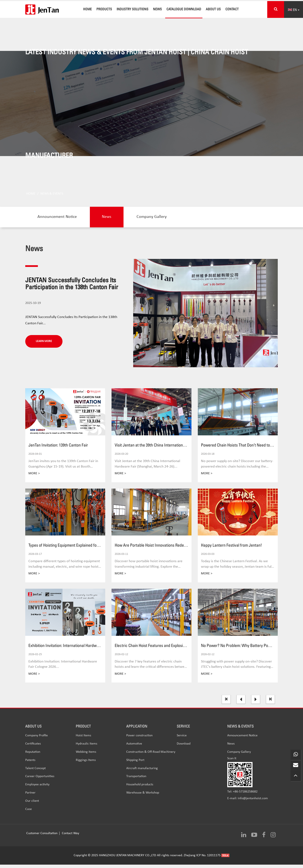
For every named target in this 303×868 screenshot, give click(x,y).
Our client (32, 805)
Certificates (33, 748)
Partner (30, 797)
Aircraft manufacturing (142, 772)
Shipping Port (135, 764)
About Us (213, 9)
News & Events (52, 197)
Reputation (33, 756)
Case (29, 813)
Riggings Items (86, 764)
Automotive (134, 748)
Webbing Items (86, 756)
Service (182, 739)
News (157, 9)
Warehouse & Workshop (143, 797)
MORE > (34, 477)
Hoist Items (83, 739)
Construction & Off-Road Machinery (151, 756)
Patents (30, 764)
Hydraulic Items (86, 748)
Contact (232, 9)
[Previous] (241, 703)
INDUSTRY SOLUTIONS (132, 9)
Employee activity (37, 788)
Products (104, 9)
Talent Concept (35, 772)
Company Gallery (154, 221)
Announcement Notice (58, 221)
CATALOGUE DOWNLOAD (184, 9)
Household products (140, 788)
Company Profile (37, 739)
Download (184, 748)
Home (87, 9)
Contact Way (70, 837)
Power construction (139, 739)
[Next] (256, 703)
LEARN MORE (44, 345)
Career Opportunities (40, 780)
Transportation (136, 780)
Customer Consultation (42, 837)
